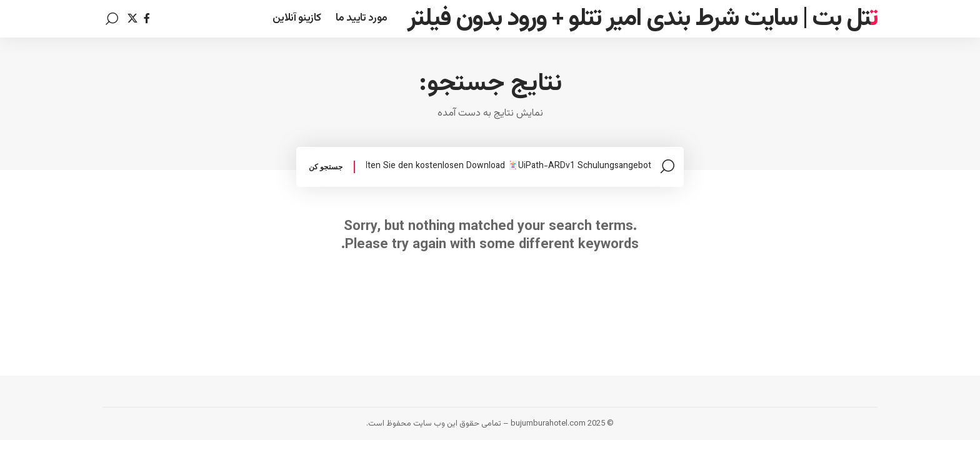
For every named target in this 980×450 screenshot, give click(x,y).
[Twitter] (132, 18)
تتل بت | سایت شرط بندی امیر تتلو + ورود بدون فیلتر (642, 19)
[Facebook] (147, 18)
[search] (112, 19)
